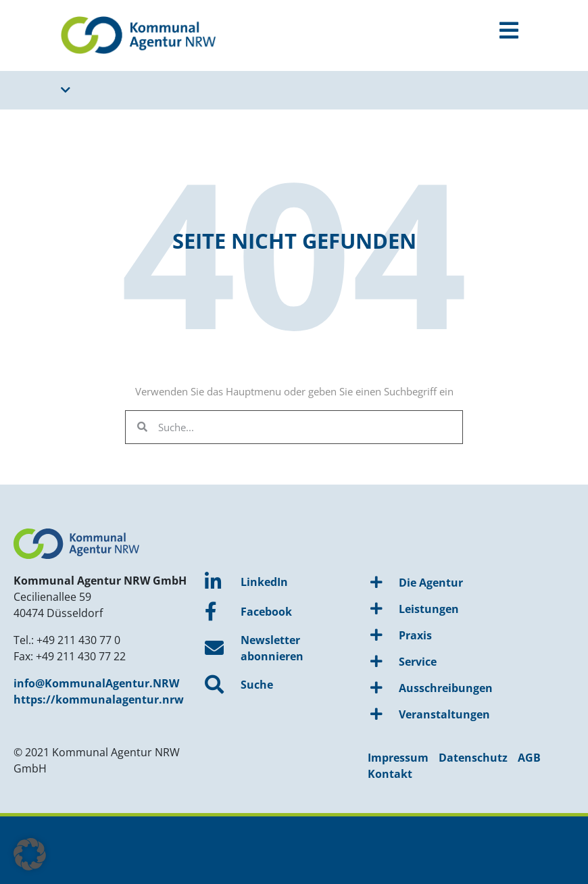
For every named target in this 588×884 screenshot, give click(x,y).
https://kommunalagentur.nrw (99, 699)
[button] (30, 854)
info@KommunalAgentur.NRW (96, 683)
